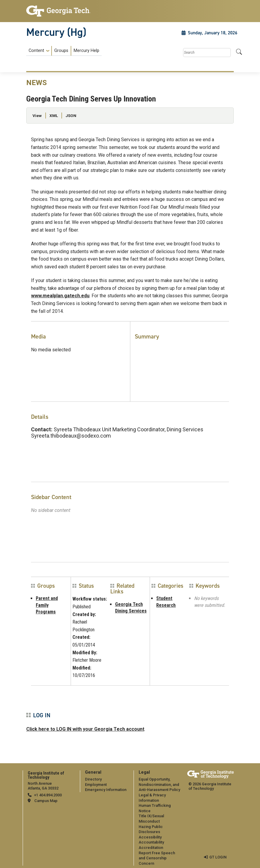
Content (36, 51)
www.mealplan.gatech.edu (60, 296)
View (37, 116)
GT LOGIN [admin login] (218, 857)
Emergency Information (106, 790)
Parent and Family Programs (47, 605)
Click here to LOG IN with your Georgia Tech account (85, 729)
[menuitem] (64, 51)
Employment (96, 785)
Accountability (151, 842)
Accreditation (151, 848)
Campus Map (46, 801)
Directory (93, 779)
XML (54, 116)
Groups (61, 51)
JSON (71, 116)
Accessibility (150, 837)
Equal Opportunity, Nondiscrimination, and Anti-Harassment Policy (159, 784)
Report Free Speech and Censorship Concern (157, 858)
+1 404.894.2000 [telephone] (48, 795)
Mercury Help (86, 51)
